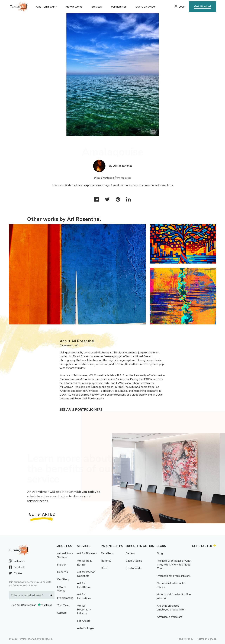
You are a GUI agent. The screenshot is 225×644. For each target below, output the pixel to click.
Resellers (107, 553)
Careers (62, 613)
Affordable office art (169, 617)
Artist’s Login (85, 628)
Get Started (202, 6)
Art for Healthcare (84, 585)
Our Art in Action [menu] (146, 7)
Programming (65, 598)
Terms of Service (207, 639)
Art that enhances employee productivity (171, 608)
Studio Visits (134, 568)
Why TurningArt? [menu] (46, 7)
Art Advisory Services (65, 555)
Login (182, 7)
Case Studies (134, 561)
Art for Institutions (84, 596)
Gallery (130, 553)
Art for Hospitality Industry (84, 610)
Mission (62, 565)
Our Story (63, 579)
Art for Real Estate (84, 563)
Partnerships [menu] (119, 7)
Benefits (62, 572)
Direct (105, 568)
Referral (106, 561)
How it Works (61, 589)
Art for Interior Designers (86, 574)
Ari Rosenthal (123, 166)
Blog (160, 553)
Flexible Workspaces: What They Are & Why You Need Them (174, 565)
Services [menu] (97, 7)
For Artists (84, 621)
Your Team (64, 605)
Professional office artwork (173, 576)
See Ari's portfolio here (81, 410)
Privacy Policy (185, 639)
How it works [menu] (74, 7)
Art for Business (87, 553)
